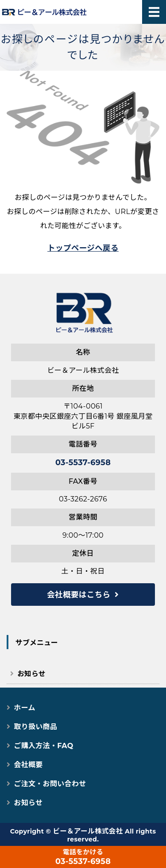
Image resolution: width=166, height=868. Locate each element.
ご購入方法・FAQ (43, 746)
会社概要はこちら (79, 595)
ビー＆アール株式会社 (88, 831)
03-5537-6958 (83, 462)
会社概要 (28, 765)
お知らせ (31, 674)
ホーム (24, 708)
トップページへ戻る (83, 248)
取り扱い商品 (35, 727)
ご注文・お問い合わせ (50, 784)
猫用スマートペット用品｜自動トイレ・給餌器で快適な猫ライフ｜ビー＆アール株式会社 (40, 12)
